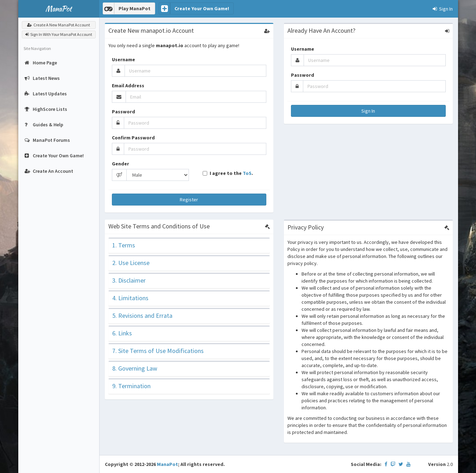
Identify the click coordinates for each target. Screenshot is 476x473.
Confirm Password (133, 138)
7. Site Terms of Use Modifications (158, 351)
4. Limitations (130, 298)
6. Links (122, 333)
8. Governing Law (135, 368)
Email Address (128, 86)
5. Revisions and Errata (142, 316)
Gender (120, 164)
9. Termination (131, 386)
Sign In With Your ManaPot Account (59, 34)
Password (123, 112)
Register (189, 200)
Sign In (368, 111)
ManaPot (167, 464)
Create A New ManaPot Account (59, 25)
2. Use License (131, 263)
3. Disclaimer (129, 280)
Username (123, 59)
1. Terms (124, 245)
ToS (247, 173)
